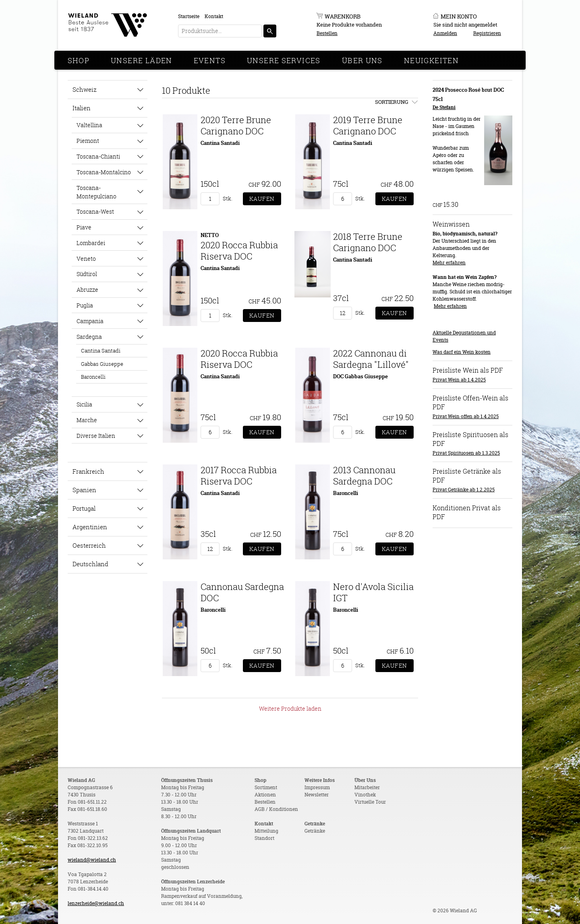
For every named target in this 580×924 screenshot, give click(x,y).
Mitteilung (266, 831)
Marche (87, 420)
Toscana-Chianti (98, 156)
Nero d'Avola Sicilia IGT (373, 592)
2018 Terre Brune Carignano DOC (368, 242)
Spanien (84, 490)
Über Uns (362, 60)
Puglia (85, 305)
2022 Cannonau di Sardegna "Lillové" (371, 359)
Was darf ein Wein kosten (462, 352)
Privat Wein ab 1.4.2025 (459, 380)
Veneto (86, 259)
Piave (84, 227)
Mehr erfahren (449, 263)
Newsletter (317, 795)
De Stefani (444, 107)
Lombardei (91, 243)
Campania (90, 321)
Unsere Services (284, 60)
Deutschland (90, 564)
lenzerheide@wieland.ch (96, 903)
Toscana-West (95, 211)
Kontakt (214, 16)
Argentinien (90, 527)
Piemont (88, 141)
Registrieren (487, 33)
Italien (82, 108)
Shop (79, 60)
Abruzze (87, 290)
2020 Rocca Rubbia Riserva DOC (239, 251)
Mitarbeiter (367, 787)
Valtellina (89, 125)
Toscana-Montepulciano (96, 192)
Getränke (315, 831)
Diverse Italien (96, 436)
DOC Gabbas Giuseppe (360, 376)
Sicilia (84, 404)
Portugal (84, 508)
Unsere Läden (142, 60)
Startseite (189, 16)
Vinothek (365, 795)
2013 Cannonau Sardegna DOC (364, 475)
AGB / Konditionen (276, 809)
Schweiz (85, 89)
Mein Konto (459, 16)
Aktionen (265, 795)
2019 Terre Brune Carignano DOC (368, 125)
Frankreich (88, 471)
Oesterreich (89, 545)
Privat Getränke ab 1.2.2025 (464, 490)
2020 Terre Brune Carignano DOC (236, 125)
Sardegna (89, 337)
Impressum (317, 787)
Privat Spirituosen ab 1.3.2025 (466, 453)
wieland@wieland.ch (92, 860)
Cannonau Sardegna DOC (242, 592)
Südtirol (87, 274)
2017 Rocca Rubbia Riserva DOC (239, 475)
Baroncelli (93, 377)
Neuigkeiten (431, 60)
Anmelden (445, 33)
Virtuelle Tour (370, 802)
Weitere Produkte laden (290, 708)
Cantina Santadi (101, 351)
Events (210, 60)
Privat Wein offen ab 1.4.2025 (466, 416)
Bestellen (327, 33)
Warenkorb (343, 16)
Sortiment (266, 787)
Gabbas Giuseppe (102, 364)
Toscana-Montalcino (104, 172)
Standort (264, 838)
